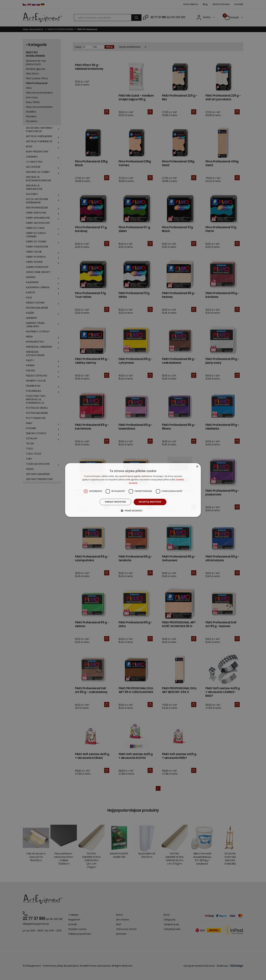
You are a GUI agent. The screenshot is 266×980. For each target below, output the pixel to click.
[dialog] (133, 490)
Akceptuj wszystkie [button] (150, 502)
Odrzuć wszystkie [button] (115, 502)
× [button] (197, 467)
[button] (133, 511)
